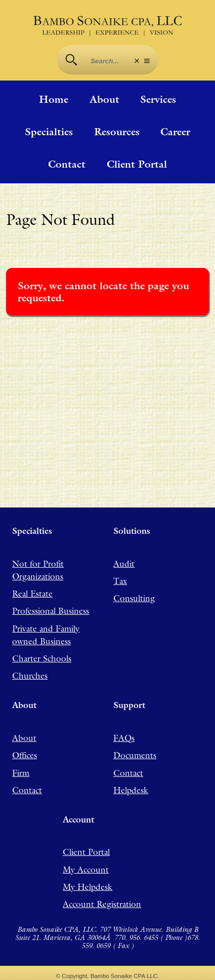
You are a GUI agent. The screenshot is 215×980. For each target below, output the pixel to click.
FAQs (124, 737)
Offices (25, 755)
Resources (117, 132)
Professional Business (51, 611)
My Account (86, 869)
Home (54, 99)
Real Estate (32, 594)
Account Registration (102, 904)
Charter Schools (42, 658)
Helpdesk (131, 790)
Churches (30, 676)
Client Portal (137, 164)
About (104, 99)
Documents (135, 755)
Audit (124, 563)
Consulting (134, 598)
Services (158, 99)
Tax (120, 581)
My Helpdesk (88, 887)
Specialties (49, 132)
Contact (67, 164)
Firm (21, 772)
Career (175, 132)
